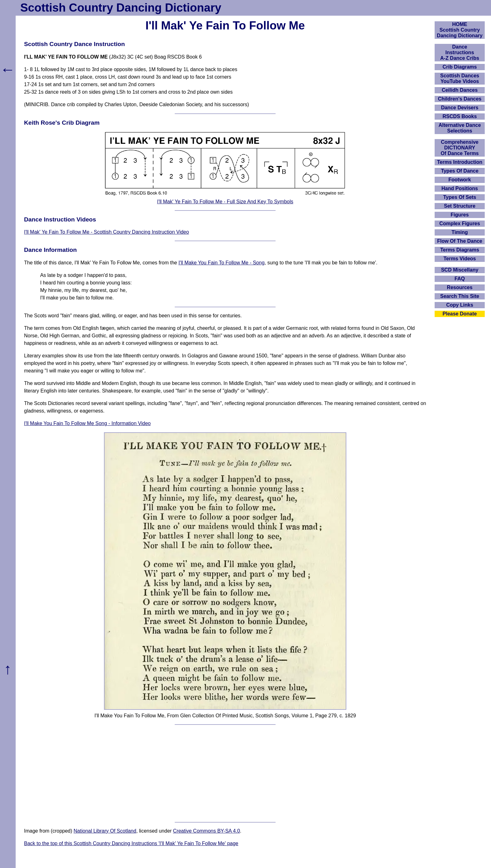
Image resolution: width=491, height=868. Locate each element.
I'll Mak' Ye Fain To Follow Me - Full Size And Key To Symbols (225, 202)
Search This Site (460, 296)
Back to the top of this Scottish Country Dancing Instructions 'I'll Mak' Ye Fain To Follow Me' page (131, 843)
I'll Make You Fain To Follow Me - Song (222, 263)
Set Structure (460, 206)
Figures (460, 215)
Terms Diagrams (460, 250)
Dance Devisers (460, 108)
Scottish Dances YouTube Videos (460, 78)
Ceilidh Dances (460, 90)
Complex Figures (460, 223)
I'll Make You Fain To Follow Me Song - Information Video (87, 423)
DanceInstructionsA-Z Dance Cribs (460, 52)
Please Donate (460, 314)
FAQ (460, 279)
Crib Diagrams (460, 67)
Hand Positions (460, 188)
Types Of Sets (460, 197)
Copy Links (460, 305)
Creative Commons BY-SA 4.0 (207, 831)
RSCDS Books (460, 116)
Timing (460, 232)
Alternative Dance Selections (460, 128)
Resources (460, 287)
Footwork (460, 180)
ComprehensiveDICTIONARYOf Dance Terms (460, 148)
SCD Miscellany (460, 270)
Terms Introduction (460, 162)
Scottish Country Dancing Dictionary (121, 8)
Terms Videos (460, 259)
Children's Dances (460, 99)
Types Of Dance (460, 171)
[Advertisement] (225, 773)
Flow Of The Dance (460, 241)
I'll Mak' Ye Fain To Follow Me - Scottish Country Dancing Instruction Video (107, 232)
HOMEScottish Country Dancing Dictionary (460, 30)
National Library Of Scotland (105, 831)
